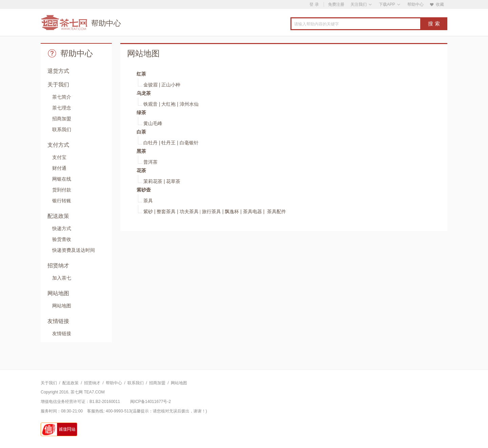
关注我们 (359, 4)
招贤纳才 (92, 383)
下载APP (387, 4)
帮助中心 (415, 4)
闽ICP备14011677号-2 (150, 402)
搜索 (435, 24)
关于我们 (49, 383)
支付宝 (59, 157)
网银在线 (62, 179)
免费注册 (336, 4)
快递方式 (62, 228)
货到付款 (62, 190)
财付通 (59, 168)
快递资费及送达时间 (74, 250)
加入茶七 (62, 278)
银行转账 (62, 201)
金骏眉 (150, 85)
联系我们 (62, 129)
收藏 (437, 4)
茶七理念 (62, 108)
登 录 (314, 4)
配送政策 (70, 383)
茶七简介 (62, 97)
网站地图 (62, 306)
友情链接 (62, 333)
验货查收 (62, 239)
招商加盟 (62, 119)
